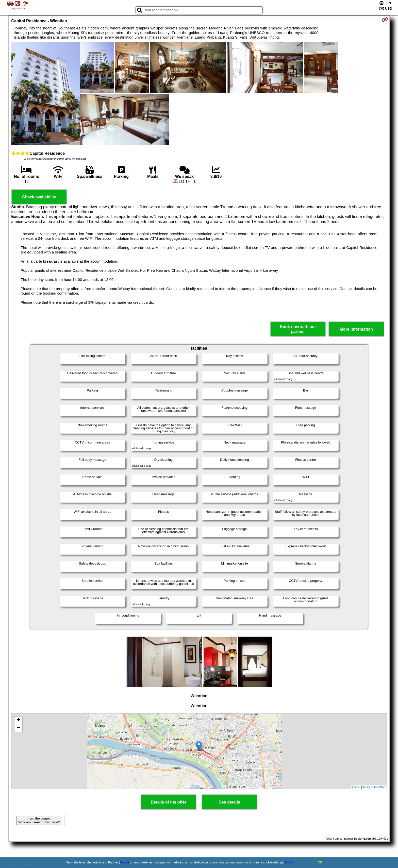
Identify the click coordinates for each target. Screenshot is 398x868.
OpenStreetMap (375, 787)
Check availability (39, 197)
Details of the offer (169, 802)
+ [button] (18, 720)
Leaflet (356, 787)
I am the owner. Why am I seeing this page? (39, 820)
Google (125, 862)
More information (356, 329)
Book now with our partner (298, 329)
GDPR (289, 862)
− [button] (18, 728)
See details (229, 802)
